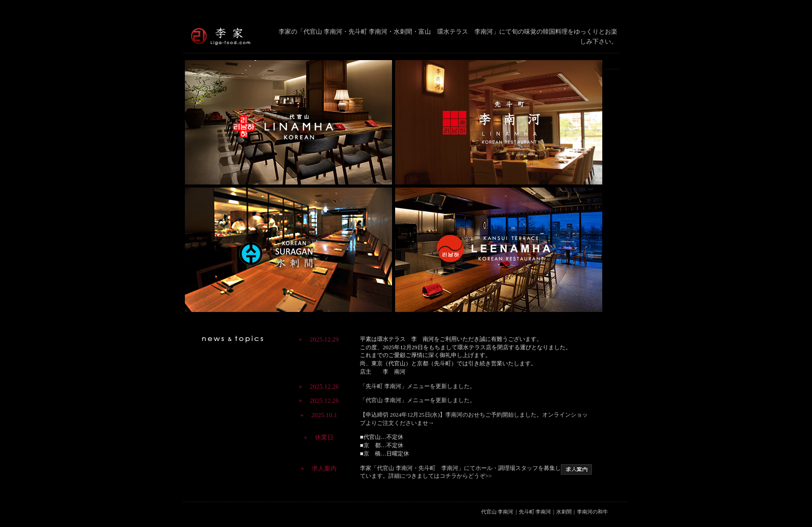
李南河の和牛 (592, 512)
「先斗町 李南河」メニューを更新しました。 (418, 386)
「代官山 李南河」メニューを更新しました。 (418, 400)
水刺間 (564, 512)
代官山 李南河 (497, 512)
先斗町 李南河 (535, 512)
